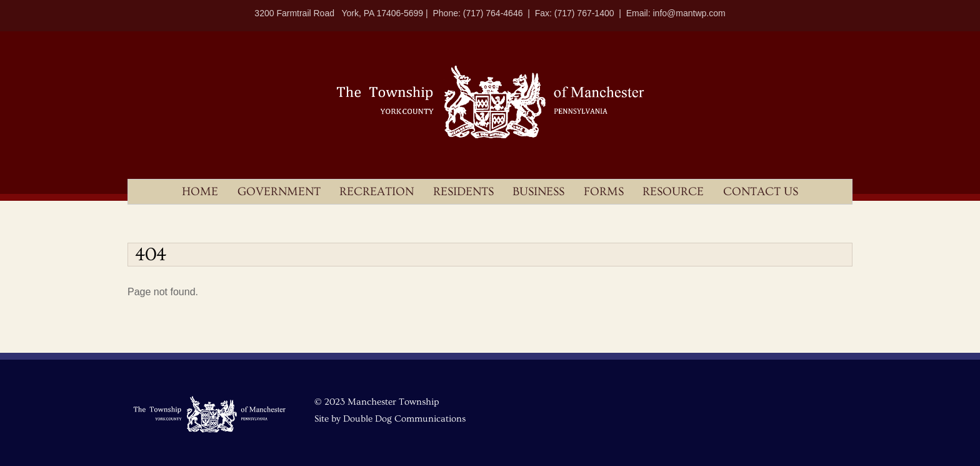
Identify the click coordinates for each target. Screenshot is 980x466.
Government (279, 192)
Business (538, 192)
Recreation (377, 192)
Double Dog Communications (404, 419)
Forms (604, 192)
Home (200, 192)
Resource (673, 192)
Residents (463, 192)
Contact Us (761, 192)
